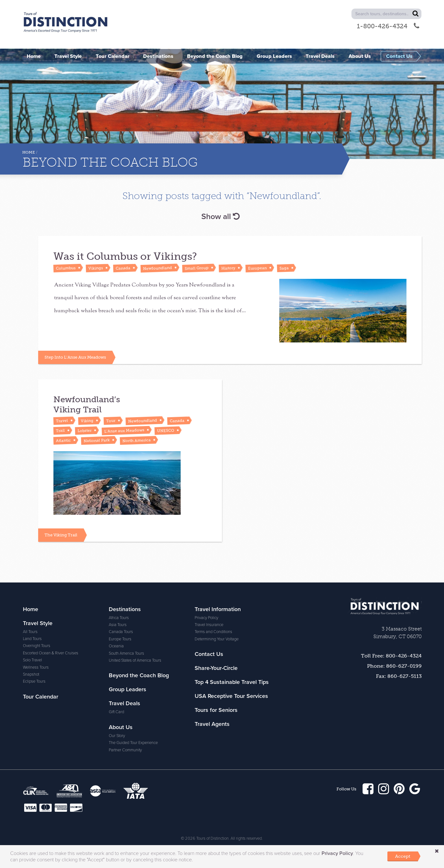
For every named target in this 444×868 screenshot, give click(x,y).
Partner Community (125, 748)
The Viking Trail (61, 533)
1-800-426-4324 (388, 26)
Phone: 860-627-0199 (394, 664)
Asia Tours (118, 623)
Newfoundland (158, 268)
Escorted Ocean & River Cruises (51, 651)
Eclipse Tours (34, 679)
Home (29, 152)
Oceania (116, 644)
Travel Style (38, 621)
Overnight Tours (37, 644)
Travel (62, 420)
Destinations (125, 607)
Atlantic (63, 439)
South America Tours (126, 651)
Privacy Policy (206, 616)
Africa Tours (119, 616)
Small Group (197, 268)
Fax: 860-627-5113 (399, 674)
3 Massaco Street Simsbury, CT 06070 (398, 631)
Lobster (85, 430)
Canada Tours (121, 630)
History (228, 268)
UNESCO (166, 430)
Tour (111, 420)
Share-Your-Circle (216, 666)
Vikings (96, 268)
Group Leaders (128, 687)
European (257, 268)
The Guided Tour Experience (133, 741)
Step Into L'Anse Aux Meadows (75, 356)
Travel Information (218, 607)
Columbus (66, 268)
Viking (87, 420)
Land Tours (32, 637)
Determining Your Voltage (217, 637)
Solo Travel (32, 658)
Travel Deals (125, 701)
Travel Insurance (209, 623)
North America (137, 439)
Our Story (117, 734)
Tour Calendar (41, 695)
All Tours (30, 630)
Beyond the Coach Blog (139, 673)
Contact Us (209, 652)
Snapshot (31, 672)
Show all (220, 217)
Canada (123, 268)
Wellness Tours (36, 665)
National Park (97, 440)
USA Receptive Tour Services (231, 694)
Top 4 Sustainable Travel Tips (232, 680)
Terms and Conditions (213, 630)
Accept (403, 856)
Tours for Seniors (216, 708)
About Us (121, 725)
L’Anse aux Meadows (124, 430)
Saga (284, 268)
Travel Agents (212, 722)
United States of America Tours (135, 658)
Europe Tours (120, 637)
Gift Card (116, 710)
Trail (60, 430)
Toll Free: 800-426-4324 (391, 654)
